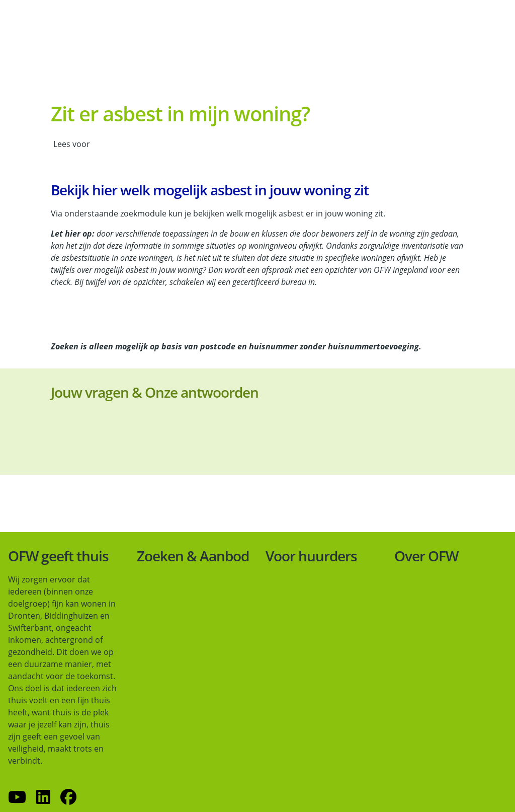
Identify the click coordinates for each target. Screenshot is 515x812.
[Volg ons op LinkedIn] (43, 797)
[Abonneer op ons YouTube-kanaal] (17, 797)
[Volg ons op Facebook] (68, 797)
